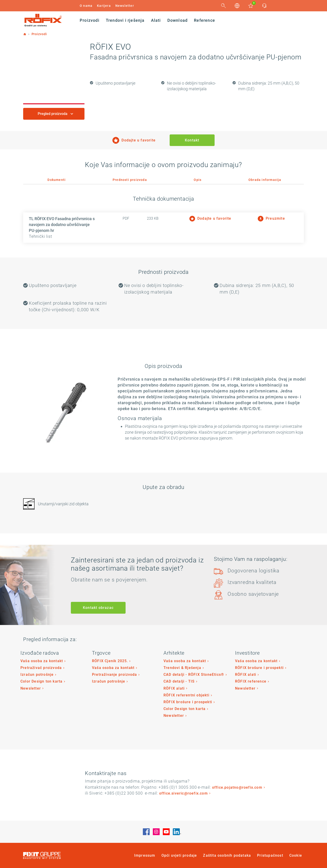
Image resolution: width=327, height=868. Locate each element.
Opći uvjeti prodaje (179, 855)
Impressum (145, 855)
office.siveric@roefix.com (183, 793)
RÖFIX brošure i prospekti (188, 702)
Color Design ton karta (41, 681)
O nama (86, 6)
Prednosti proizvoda (130, 180)
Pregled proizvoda (53, 114)
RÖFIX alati (174, 688)
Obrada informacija (265, 180)
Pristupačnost (270, 855)
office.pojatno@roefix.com (237, 787)
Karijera (104, 6)
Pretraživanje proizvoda (115, 675)
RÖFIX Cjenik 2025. (110, 661)
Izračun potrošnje (37, 675)
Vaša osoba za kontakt (42, 661)
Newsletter (125, 6)
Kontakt (192, 140)
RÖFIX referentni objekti (186, 695)
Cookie (296, 855)
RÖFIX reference (251, 681)
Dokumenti (57, 180)
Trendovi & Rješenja (182, 668)
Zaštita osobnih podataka (227, 855)
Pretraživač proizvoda (41, 668)
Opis (198, 180)
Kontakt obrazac (98, 608)
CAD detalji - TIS (179, 681)
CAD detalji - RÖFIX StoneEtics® (194, 675)
